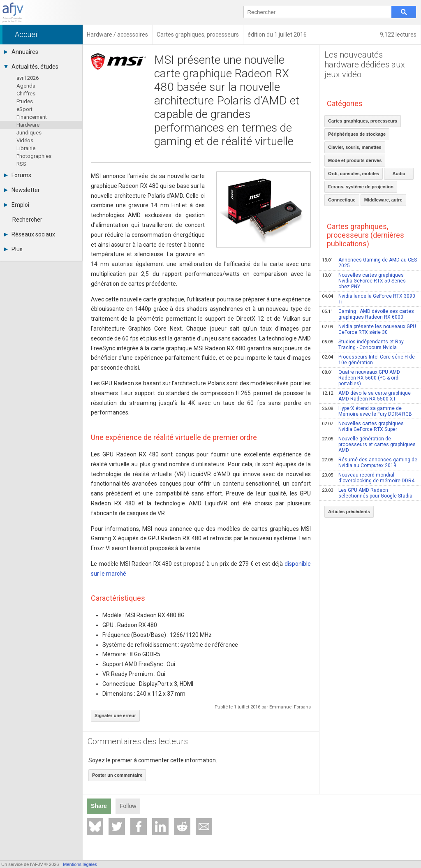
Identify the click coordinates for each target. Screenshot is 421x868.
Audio (399, 174)
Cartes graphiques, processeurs (363, 121)
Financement (32, 117)
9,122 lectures (398, 35)
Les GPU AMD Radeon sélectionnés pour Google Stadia (367, 493)
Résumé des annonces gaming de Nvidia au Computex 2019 (370, 463)
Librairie (26, 148)
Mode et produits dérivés (355, 160)
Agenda (26, 86)
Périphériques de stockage (357, 134)
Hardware (28, 125)
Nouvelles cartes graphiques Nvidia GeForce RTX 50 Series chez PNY (364, 281)
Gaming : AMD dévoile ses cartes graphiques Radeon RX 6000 (368, 314)
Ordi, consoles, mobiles (354, 174)
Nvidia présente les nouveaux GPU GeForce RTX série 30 (369, 329)
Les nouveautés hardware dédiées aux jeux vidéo (365, 65)
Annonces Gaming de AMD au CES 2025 (369, 263)
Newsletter (22, 190)
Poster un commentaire (117, 775)
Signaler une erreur (115, 715)
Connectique (342, 200)
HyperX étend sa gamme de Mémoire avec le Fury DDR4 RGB (367, 411)
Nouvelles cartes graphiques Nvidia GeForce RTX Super (363, 426)
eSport (24, 109)
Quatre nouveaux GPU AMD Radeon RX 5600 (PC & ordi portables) (361, 378)
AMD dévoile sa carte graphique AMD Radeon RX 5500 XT (366, 396)
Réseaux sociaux (30, 234)
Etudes (25, 101)
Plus (13, 249)
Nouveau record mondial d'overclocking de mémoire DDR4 (368, 478)
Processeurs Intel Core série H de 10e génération (368, 360)
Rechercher (27, 220)
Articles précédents (349, 512)
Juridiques (29, 133)
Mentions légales (80, 864)
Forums (18, 175)
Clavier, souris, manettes (355, 147)
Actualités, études (31, 67)
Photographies (34, 156)
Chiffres (26, 94)
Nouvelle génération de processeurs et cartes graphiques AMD (369, 444)
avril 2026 (28, 78)
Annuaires (21, 52)
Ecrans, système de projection (361, 187)
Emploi (17, 205)
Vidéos (25, 140)
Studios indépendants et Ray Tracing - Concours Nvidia (363, 345)
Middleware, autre (383, 200)
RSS (21, 164)
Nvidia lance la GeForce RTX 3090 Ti (369, 299)
